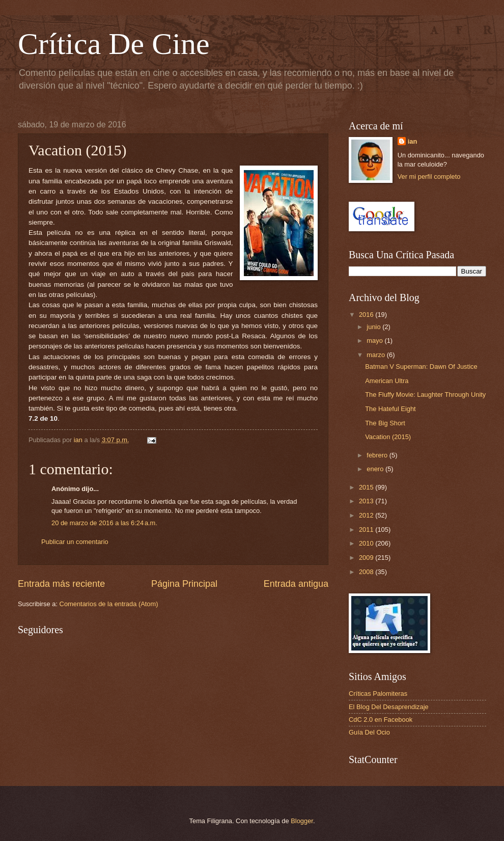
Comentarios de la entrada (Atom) (109, 604)
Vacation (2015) (388, 437)
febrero (378, 455)
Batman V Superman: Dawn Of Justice (421, 367)
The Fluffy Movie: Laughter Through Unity (425, 395)
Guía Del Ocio (369, 732)
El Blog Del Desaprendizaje (389, 707)
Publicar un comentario (75, 542)
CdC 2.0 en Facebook (381, 720)
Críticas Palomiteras (378, 694)
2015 (367, 487)
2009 (367, 558)
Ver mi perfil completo (429, 177)
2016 (367, 315)
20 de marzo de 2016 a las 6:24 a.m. (104, 523)
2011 (367, 530)
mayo (375, 341)
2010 (367, 543)
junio (374, 327)
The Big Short (385, 423)
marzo (376, 355)
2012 (367, 515)
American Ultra (387, 381)
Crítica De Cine (114, 44)
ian (413, 141)
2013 (367, 501)
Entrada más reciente (61, 584)
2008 (367, 572)
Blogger (302, 821)
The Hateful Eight (390, 409)
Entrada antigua (296, 584)
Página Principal (184, 584)
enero (376, 469)
